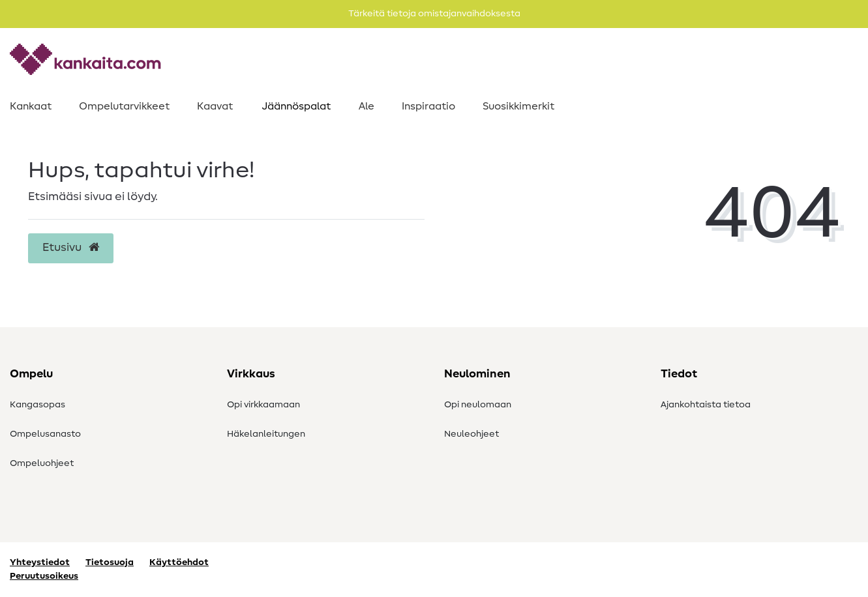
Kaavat (215, 106)
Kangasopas (37, 405)
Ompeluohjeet (42, 463)
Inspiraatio (428, 106)
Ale (367, 106)
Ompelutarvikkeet (124, 106)
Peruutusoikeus (44, 576)
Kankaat (31, 106)
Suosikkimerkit (518, 106)
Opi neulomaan (478, 405)
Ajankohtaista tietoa (706, 405)
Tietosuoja (110, 562)
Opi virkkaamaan (263, 405)
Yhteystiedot (40, 562)
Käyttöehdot (179, 562)
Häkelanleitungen (266, 434)
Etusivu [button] (71, 248)
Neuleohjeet (471, 434)
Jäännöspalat (296, 106)
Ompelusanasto (45, 434)
